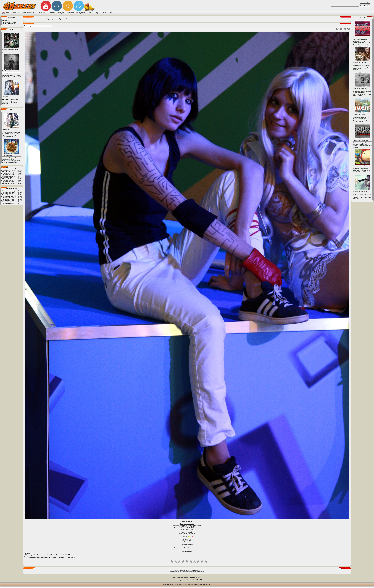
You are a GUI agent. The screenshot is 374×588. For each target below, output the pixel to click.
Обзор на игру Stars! (8, 176)
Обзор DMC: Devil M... (9, 173)
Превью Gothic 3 (7, 202)
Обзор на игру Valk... (8, 175)
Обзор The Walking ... (8, 172)
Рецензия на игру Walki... (360, 192)
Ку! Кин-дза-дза (7, 155)
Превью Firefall (7, 195)
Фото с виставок (41, 19)
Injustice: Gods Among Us (10, 49)
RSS (175, 584)
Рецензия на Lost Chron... (361, 63)
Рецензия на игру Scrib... (360, 166)
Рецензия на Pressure (359, 37)
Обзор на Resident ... (8, 179)
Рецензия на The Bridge (360, 89)
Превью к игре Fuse (8, 199)
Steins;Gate (6, 129)
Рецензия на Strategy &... (360, 140)
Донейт (179, 584)
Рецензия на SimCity (359, 114)
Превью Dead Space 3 (9, 196)
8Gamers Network (195, 577)
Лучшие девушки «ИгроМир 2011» (58, 19)
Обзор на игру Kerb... (9, 182)
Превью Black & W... (8, 203)
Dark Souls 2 (6, 71)
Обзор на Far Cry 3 (8, 178)
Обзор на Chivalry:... (8, 180)
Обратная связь (168, 584)
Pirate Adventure (365, 3)
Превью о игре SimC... (9, 198)
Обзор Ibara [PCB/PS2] (9, 171)
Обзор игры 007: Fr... (8, 183)
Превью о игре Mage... (9, 192)
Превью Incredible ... (8, 194)
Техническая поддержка (204, 584)
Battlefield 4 (6, 97)
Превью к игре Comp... (9, 191)
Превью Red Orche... (8, 200)
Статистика (186, 584)
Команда (193, 584)
